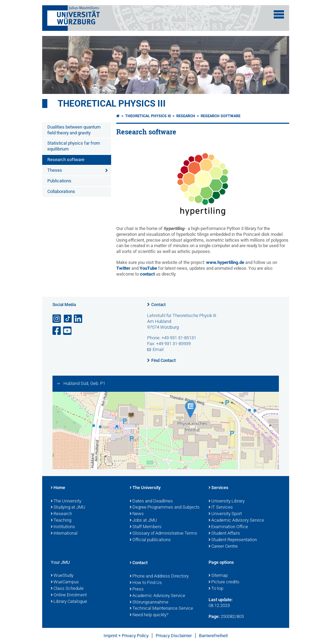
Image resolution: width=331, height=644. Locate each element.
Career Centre (223, 547)
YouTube (148, 268)
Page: (214, 616)
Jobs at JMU (143, 521)
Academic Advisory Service (236, 521)
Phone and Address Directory (159, 576)
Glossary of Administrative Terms (163, 534)
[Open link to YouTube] (68, 331)
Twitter (123, 268)
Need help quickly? (149, 615)
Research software (66, 160)
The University (66, 501)
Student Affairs (224, 534)
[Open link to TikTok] (68, 319)
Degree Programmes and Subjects (165, 508)
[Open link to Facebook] (57, 331)
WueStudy (62, 576)
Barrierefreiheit (213, 636)
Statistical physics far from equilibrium (74, 146)
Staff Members (146, 527)
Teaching (61, 521)
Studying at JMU (68, 508)
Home (58, 488)
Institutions (63, 527)
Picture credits (224, 582)
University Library (227, 501)
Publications (59, 181)
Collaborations (61, 191)
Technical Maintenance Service (161, 609)
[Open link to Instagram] (57, 319)
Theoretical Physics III (112, 104)
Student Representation (233, 540)
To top (216, 589)
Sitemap (218, 576)
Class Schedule (67, 589)
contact (147, 274)
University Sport (225, 514)
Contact (158, 305)
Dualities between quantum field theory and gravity (74, 130)
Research (186, 116)
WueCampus (65, 582)
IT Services (221, 508)
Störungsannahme (149, 603)
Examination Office (228, 527)
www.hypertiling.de (225, 262)
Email (158, 349)
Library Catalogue (69, 602)
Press (137, 590)
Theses (55, 170)
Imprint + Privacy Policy (126, 636)
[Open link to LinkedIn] (79, 319)
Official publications (150, 540)
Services (218, 488)
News (137, 514)
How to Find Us (146, 583)
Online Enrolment (69, 595)
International (64, 534)
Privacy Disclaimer (174, 636)
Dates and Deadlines (151, 501)
